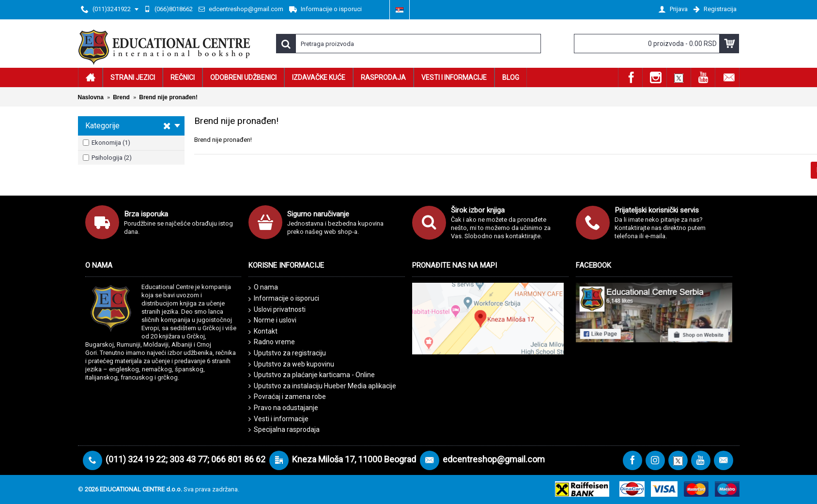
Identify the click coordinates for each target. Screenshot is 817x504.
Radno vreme (272, 342)
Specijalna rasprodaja (284, 430)
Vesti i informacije (278, 419)
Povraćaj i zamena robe (287, 397)
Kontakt (263, 332)
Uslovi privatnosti (277, 310)
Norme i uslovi (272, 321)
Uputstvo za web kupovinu (291, 364)
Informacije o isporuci (284, 299)
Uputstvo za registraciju (287, 353)
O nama (263, 288)
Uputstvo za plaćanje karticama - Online (312, 375)
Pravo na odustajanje (283, 408)
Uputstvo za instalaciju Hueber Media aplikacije (322, 386)
